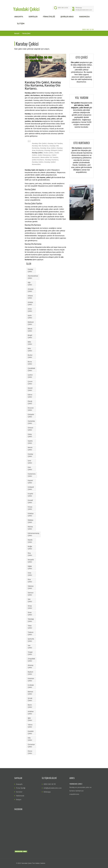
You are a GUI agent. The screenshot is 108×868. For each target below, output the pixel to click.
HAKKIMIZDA (84, 17)
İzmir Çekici (30, 462)
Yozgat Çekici (30, 653)
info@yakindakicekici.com (84, 10)
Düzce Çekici (30, 752)
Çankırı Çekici (30, 376)
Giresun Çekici (30, 429)
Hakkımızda (20, 796)
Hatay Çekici (30, 435)
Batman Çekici (30, 693)
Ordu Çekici (30, 574)
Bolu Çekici (30, 350)
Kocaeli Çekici (30, 501)
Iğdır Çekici (30, 719)
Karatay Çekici (37, 153)
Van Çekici (30, 647)
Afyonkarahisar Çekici (33, 277)
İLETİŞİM (21, 24)
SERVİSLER (33, 17)
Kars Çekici (30, 468)
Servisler (19, 792)
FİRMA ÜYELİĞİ (49, 17)
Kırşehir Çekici (30, 495)
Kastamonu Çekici (32, 475)
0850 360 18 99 (63, 8)
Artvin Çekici (30, 310)
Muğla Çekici (30, 548)
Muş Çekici (30, 554)
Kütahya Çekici (31, 515)
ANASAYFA (19, 17)
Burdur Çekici (30, 356)
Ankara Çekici (30, 297)
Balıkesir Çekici (31, 323)
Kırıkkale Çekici (31, 686)
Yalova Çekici (30, 726)
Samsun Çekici (31, 594)
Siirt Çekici (30, 600)
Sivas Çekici (30, 614)
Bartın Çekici (30, 706)
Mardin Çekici (30, 541)
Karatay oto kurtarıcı (41, 131)
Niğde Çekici (30, 567)
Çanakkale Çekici (31, 369)
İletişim (19, 800)
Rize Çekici (30, 581)
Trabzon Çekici (31, 633)
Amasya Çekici (31, 290)
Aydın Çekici (30, 317)
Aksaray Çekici (31, 666)
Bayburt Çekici (30, 673)
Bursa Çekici (30, 363)
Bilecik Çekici (30, 330)
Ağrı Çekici (30, 284)
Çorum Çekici (30, 383)
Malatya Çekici (30, 521)
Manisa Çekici (30, 528)
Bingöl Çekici (30, 336)
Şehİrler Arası (67, 17)
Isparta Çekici (30, 442)
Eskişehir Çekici (31, 416)
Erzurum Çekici (31, 409)
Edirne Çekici (30, 396)
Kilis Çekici (30, 739)
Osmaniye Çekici (31, 746)
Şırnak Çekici (30, 699)
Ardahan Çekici (31, 713)
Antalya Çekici (30, 303)
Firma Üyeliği (21, 788)
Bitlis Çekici (30, 343)
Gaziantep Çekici (31, 422)
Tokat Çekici (30, 627)
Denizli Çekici (30, 389)
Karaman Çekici (31, 680)
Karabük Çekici (31, 732)
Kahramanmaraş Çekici (34, 534)
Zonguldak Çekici (31, 660)
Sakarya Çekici (31, 587)
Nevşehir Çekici (31, 561)
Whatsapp (79, 8)
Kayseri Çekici (30, 482)
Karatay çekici (39, 100)
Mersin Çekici (30, 449)
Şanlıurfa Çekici (31, 640)
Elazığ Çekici (30, 402)
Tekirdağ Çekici (31, 620)
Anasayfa (17, 33)
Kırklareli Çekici (31, 488)
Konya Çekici (30, 508)
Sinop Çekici (30, 607)
